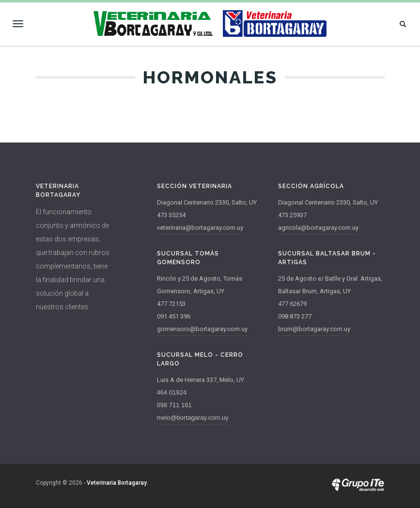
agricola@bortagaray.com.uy (318, 228)
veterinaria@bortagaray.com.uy (200, 228)
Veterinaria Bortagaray (117, 483)
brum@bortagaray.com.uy (314, 329)
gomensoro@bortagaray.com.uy (202, 329)
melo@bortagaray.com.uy (193, 418)
